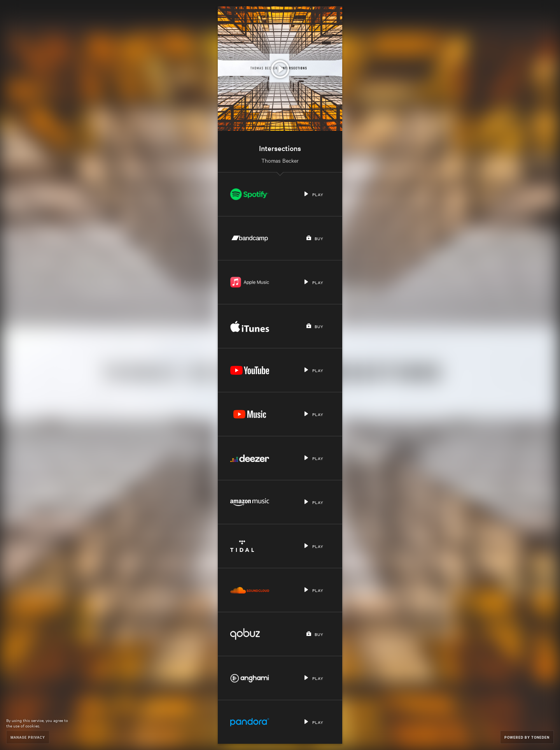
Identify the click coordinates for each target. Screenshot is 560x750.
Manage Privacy (28, 737)
